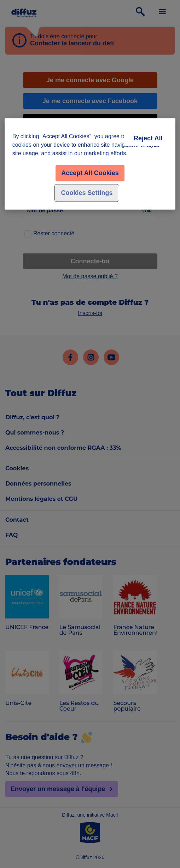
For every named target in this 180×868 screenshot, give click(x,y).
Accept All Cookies (90, 173)
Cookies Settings (87, 193)
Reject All (148, 139)
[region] (90, 164)
